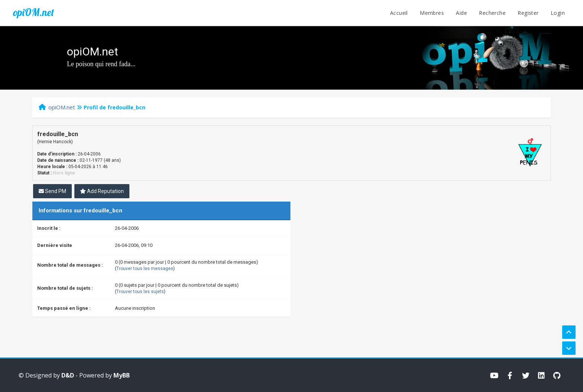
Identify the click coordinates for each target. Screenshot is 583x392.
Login (558, 13)
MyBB (122, 375)
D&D (68, 375)
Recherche (492, 13)
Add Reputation (102, 191)
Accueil (399, 13)
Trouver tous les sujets (140, 292)
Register (528, 13)
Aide (461, 13)
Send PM (52, 191)
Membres (432, 13)
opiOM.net (33, 12)
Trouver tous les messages (145, 269)
